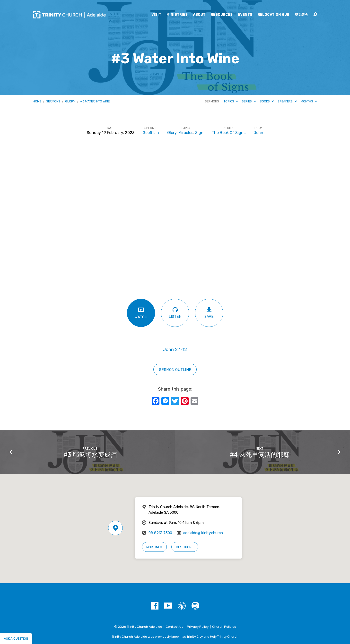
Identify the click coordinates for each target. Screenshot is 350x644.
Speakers (287, 101)
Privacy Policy (198, 627)
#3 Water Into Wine (95, 101)
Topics (231, 101)
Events (245, 15)
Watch (141, 313)
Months (309, 101)
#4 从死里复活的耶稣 (260, 455)
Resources (222, 15)
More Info (154, 547)
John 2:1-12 (175, 350)
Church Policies (224, 627)
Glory (70, 101)
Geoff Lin (151, 133)
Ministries (177, 15)
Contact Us (175, 627)
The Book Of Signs (229, 133)
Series (249, 101)
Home (37, 101)
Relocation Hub (273, 15)
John (258, 133)
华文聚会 (301, 15)
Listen (175, 313)
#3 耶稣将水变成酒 (90, 455)
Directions (185, 547)
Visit (156, 15)
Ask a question (16, 639)
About (199, 15)
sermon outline (175, 370)
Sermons (53, 101)
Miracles (186, 133)
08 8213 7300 (160, 533)
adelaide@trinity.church (203, 533)
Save (209, 313)
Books (267, 101)
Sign (199, 133)
